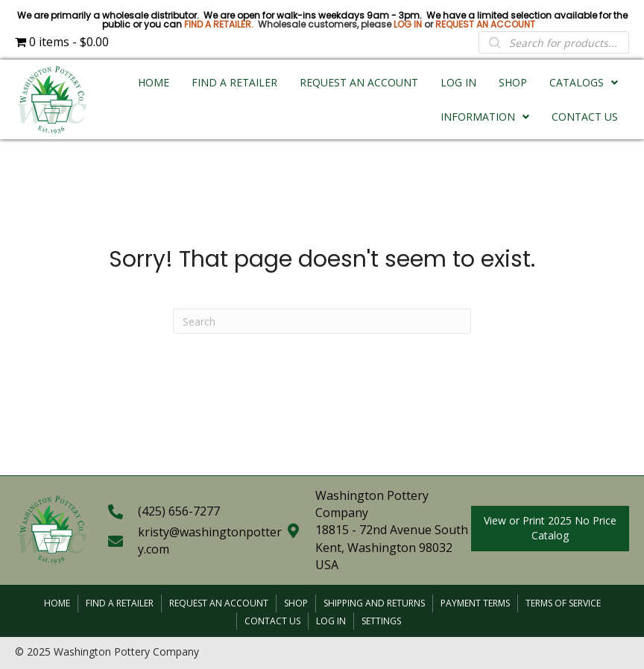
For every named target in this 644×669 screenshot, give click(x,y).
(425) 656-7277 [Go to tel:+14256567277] (179, 511)
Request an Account (219, 603)
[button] (550, 529)
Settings (381, 621)
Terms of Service (563, 603)
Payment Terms (475, 603)
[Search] (322, 321)
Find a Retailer (120, 603)
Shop (296, 603)
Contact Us (272, 621)
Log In (331, 621)
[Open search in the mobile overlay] (554, 42)
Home (57, 603)
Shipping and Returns (374, 603)
